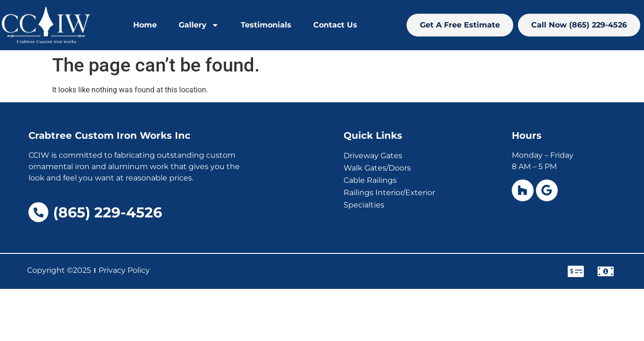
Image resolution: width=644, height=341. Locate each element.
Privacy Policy (124, 270)
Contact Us (335, 25)
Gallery (199, 25)
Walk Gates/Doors (377, 168)
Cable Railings (370, 180)
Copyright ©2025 (59, 270)
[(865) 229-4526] (38, 212)
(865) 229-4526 (108, 212)
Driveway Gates (373, 156)
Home (145, 25)
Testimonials (266, 25)
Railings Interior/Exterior (389, 193)
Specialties (364, 205)
